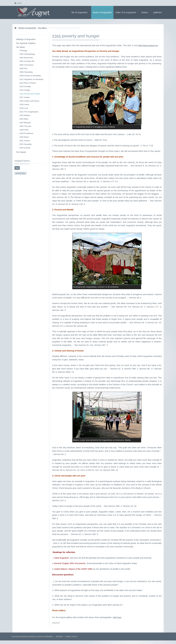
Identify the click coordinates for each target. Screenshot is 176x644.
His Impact (21, 152)
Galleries (159, 12)
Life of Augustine (80, 12)
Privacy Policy (71, 637)
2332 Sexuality (26, 144)
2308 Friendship (26, 72)
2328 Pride (24, 130)
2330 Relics (24, 137)
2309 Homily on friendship (30, 76)
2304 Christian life (27, 61)
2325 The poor (25, 126)
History (146, 12)
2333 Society (25, 148)
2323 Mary (24, 119)
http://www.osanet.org (148, 45)
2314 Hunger (25, 90)
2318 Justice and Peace (29, 101)
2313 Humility (25, 86)
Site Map (59, 637)
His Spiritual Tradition (26, 43)
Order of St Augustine (127, 12)
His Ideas (42, 28)
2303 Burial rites (26, 58)
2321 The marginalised (29, 112)
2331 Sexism (25, 141)
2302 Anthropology (27, 54)
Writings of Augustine (26, 39)
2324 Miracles (25, 123)
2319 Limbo (24, 104)
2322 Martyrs (25, 115)
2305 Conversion (26, 65)
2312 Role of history (28, 83)
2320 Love (24, 108)
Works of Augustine (102, 12)
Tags (17, 168)
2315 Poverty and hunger (30, 94)
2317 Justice (25, 97)
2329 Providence (26, 133)
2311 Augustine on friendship (31, 79)
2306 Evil (23, 68)
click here (117, 617)
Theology (23, 50)
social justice (20, 173)
